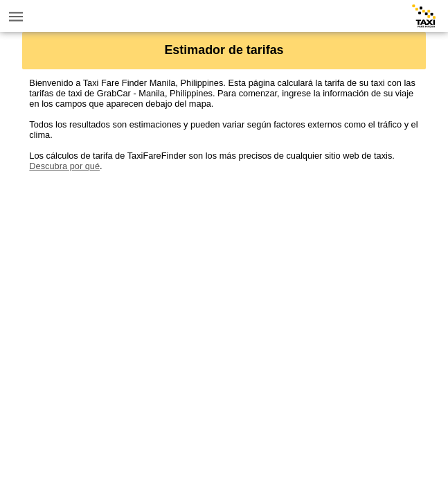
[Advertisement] (224, 268)
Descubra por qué (64, 166)
